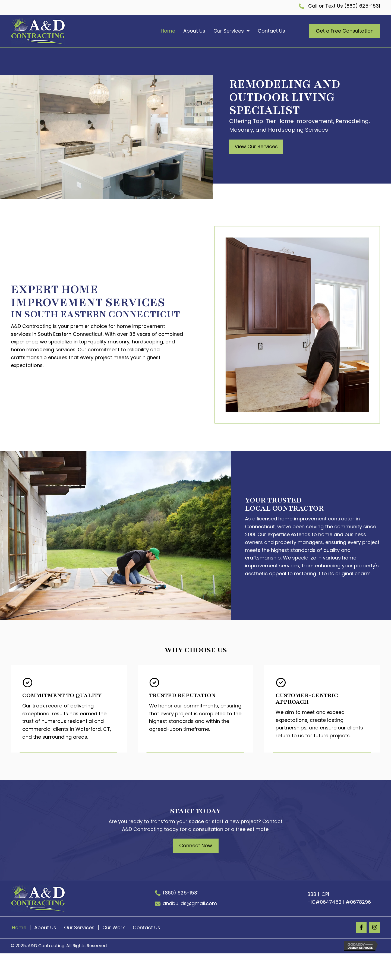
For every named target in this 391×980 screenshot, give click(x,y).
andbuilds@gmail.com (190, 903)
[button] (256, 147)
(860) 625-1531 (362, 6)
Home (19, 928)
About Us (45, 928)
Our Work (114, 928)
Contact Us (146, 928)
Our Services (79, 928)
